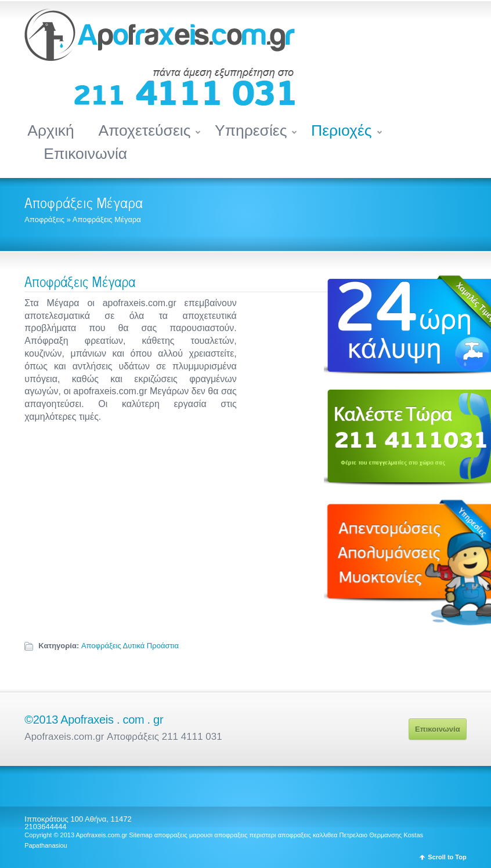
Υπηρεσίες (251, 130)
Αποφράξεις (44, 219)
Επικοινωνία (85, 154)
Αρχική (51, 130)
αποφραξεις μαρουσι (184, 835)
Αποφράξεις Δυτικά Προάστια (130, 646)
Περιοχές (341, 130)
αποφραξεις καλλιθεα (308, 835)
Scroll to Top (447, 857)
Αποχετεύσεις (144, 130)
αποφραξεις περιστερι (245, 835)
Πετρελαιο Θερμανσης (371, 835)
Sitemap (140, 835)
